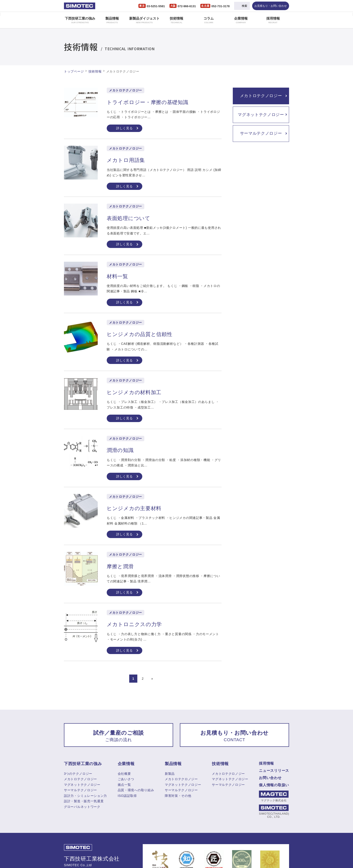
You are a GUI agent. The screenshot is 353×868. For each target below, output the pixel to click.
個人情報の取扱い (274, 785)
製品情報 (112, 20)
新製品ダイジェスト (144, 20)
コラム (209, 20)
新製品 (170, 774)
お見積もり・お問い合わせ (271, 6)
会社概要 (124, 774)
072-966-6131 (187, 6)
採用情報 (273, 20)
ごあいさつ (126, 779)
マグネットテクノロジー (261, 115)
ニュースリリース (274, 771)
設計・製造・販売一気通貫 (84, 801)
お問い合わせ (270, 778)
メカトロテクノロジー (261, 96)
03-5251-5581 (156, 6)
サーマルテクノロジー (261, 133)
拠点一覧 (124, 785)
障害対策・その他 (178, 796)
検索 (244, 6)
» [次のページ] (152, 679)
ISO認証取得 (127, 796)
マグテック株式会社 (274, 796)
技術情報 (176, 20)
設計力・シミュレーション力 (85, 796)
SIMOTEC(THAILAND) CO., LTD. (274, 811)
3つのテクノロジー (78, 774)
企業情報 (241, 20)
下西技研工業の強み (80, 20)
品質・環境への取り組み (136, 790)
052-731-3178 (221, 6)
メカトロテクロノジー (181, 779)
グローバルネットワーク (82, 807)
